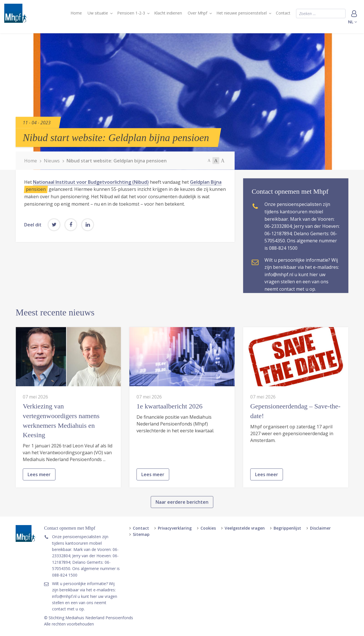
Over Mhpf (197, 13)
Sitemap (141, 534)
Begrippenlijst (287, 528)
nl (352, 22)
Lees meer (39, 501)
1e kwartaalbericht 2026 (169, 432)
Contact (283, 13)
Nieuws (52, 161)
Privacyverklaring (175, 528)
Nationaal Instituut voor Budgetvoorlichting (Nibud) (91, 182)
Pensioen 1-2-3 (131, 13)
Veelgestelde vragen (245, 528)
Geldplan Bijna (206, 182)
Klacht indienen (168, 13)
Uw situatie (98, 13)
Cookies (208, 528)
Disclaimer (320, 528)
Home (76, 13)
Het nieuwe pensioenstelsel (242, 13)
